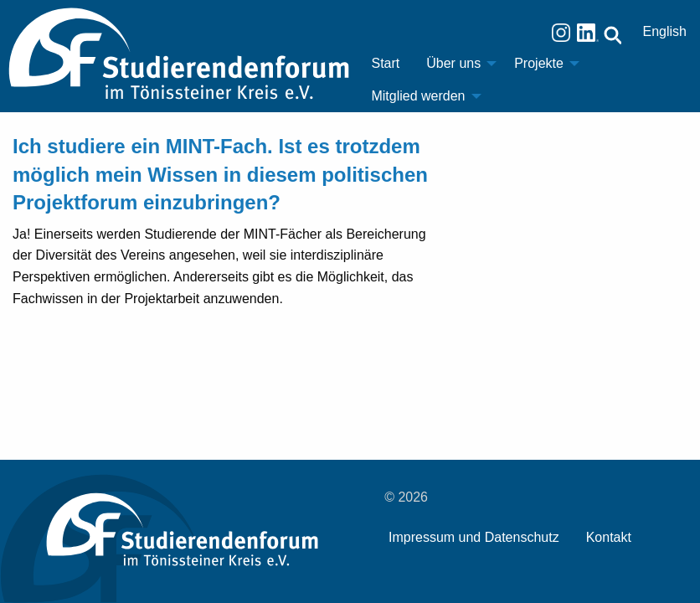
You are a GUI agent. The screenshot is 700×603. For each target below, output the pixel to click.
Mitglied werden (418, 96)
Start (385, 63)
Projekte (539, 63)
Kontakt (609, 537)
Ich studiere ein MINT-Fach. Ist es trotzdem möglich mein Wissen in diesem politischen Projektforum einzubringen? (220, 174)
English (665, 31)
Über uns (453, 63)
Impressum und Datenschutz (474, 537)
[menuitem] (385, 64)
